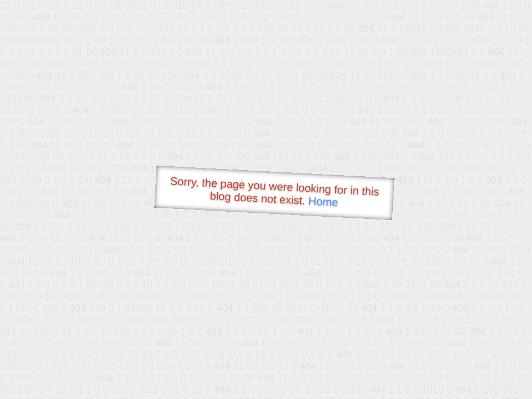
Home (323, 201)
